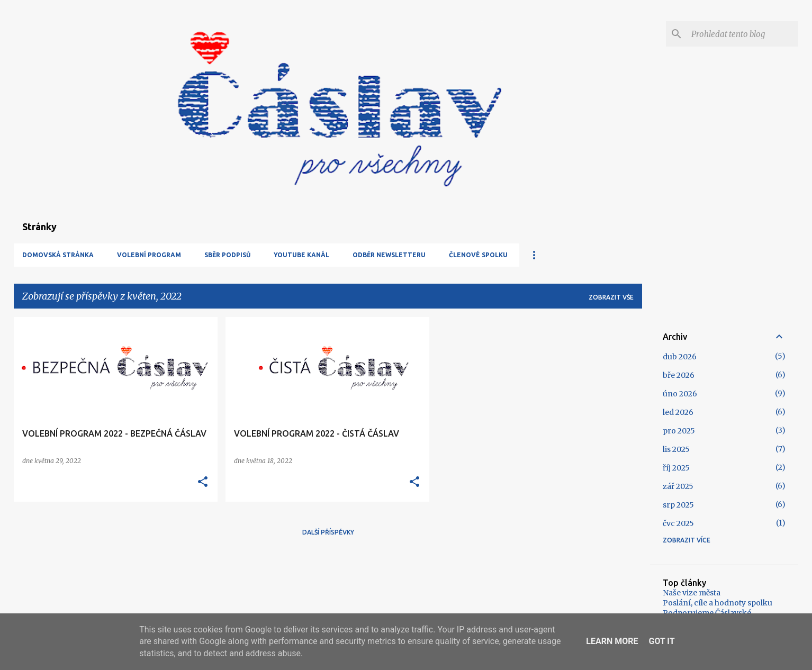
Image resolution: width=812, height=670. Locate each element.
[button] (203, 482)
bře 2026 (679, 375)
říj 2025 (676, 468)
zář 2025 (678, 486)
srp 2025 (678, 505)
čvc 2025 (678, 523)
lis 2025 (676, 449)
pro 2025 (679, 431)
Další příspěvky (328, 532)
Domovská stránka (58, 255)
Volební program (149, 255)
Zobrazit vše (611, 297)
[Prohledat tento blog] (743, 34)
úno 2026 (680, 394)
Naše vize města (692, 593)
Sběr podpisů (227, 255)
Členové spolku (478, 255)
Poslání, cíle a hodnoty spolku (718, 603)
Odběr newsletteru (389, 255)
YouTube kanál (301, 255)
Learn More (612, 641)
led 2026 (678, 412)
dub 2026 (680, 357)
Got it (661, 641)
